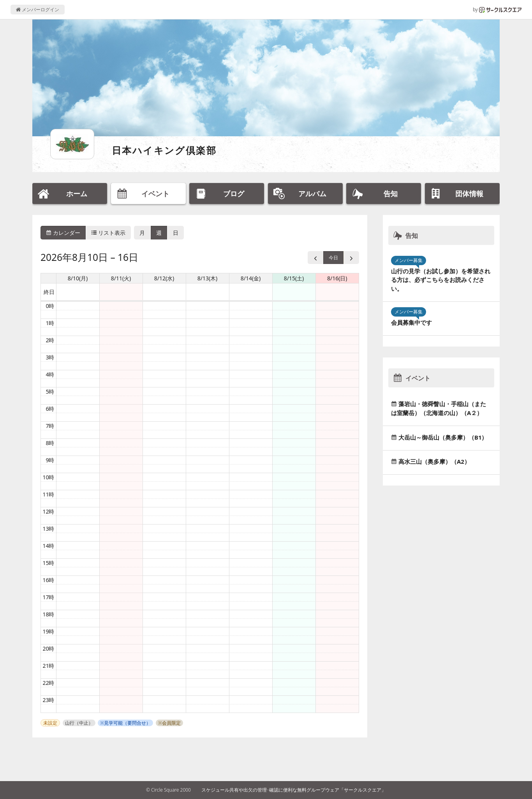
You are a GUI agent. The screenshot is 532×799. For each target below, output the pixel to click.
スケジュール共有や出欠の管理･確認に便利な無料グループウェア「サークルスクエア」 (294, 790)
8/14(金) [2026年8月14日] (251, 278)
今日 (333, 258)
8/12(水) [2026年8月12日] (164, 278)
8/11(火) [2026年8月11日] (121, 278)
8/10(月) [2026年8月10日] (78, 278)
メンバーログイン (38, 10)
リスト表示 (109, 233)
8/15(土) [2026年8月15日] (294, 278)
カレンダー (63, 233)
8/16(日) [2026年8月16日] (337, 278)
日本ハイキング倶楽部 (164, 150)
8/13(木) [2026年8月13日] (208, 278)
